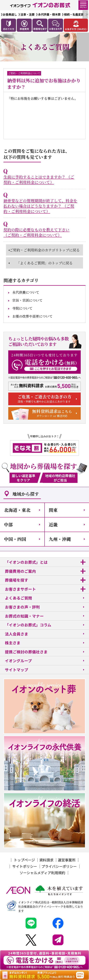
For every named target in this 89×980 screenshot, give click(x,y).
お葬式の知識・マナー (24, 616)
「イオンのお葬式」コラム (28, 625)
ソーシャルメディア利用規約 (42, 873)
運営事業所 (67, 860)
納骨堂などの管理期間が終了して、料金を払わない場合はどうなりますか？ (40, 206)
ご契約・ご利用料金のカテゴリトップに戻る (45, 250)
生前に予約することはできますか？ (39, 180)
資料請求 (46, 860)
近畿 (53, 524)
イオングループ (18, 661)
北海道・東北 (17, 510)
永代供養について (26, 292)
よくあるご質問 (19, 598)
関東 (53, 510)
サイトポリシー (25, 866)
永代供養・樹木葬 (49, 14)
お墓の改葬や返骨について (32, 316)
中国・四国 (15, 539)
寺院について (22, 308)
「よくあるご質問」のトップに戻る (44, 263)
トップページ (24, 860)
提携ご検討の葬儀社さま (26, 652)
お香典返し (10, 14)
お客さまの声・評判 (22, 607)
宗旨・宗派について (27, 300)
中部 (8, 524)
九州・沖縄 (60, 539)
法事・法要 (27, 14)
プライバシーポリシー (59, 866)
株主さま (13, 643)
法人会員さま (17, 634)
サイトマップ (17, 670)
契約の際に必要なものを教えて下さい (36, 232)
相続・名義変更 (74, 14)
